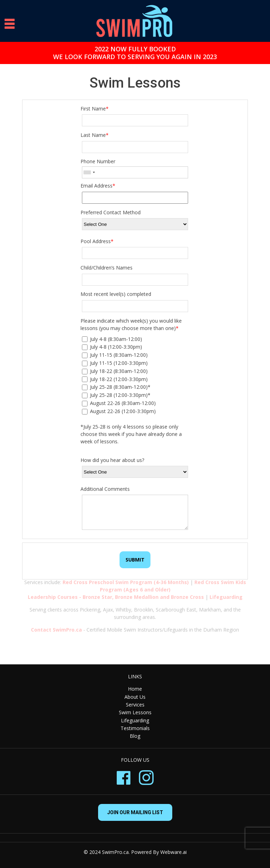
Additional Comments (105, 489)
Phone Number (98, 161)
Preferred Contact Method (111, 212)
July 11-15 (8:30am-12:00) (115, 355)
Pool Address (97, 241)
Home (135, 689)
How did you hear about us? (112, 460)
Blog (135, 736)
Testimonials (135, 728)
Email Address (98, 186)
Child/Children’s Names (107, 268)
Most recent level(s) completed (116, 294)
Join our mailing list (135, 812)
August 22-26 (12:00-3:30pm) (119, 411)
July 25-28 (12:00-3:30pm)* (116, 395)
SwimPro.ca (115, 852)
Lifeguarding (135, 720)
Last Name (95, 135)
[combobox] (89, 172)
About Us (135, 697)
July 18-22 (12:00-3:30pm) (115, 379)
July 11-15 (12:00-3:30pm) (115, 363)
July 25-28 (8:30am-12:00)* (116, 387)
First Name (95, 109)
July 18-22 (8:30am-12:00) (115, 371)
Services (135, 705)
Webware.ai (173, 852)
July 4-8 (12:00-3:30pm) (112, 347)
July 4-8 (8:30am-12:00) (112, 339)
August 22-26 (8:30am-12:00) (119, 403)
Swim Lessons (135, 712)
